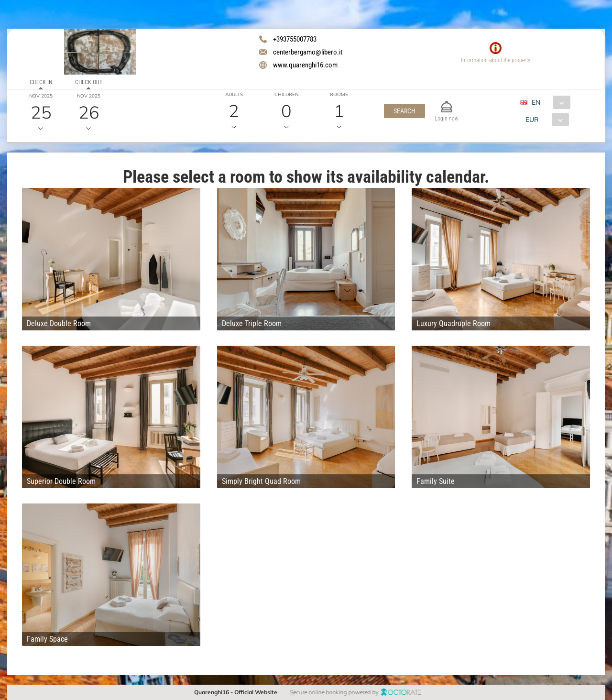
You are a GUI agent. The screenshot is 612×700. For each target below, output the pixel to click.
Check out (89, 82)
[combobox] (549, 102)
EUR (532, 120)
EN (536, 102)
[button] (404, 111)
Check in (41, 82)
